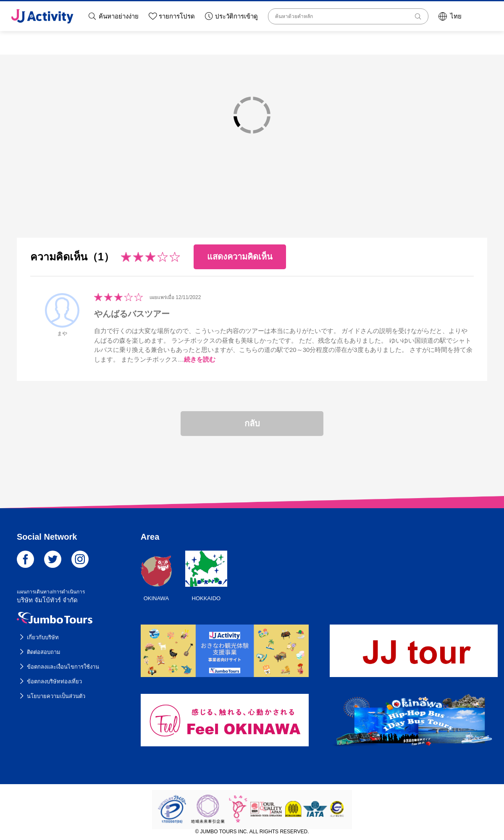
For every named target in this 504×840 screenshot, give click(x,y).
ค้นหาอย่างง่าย (119, 16)
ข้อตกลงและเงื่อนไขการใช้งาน (63, 667)
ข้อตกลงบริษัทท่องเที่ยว (54, 681)
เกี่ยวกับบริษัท (43, 637)
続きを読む (200, 359)
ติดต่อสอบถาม (44, 652)
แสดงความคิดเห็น (240, 257)
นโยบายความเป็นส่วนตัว (56, 696)
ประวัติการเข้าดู (236, 16)
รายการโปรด (177, 16)
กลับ (252, 423)
